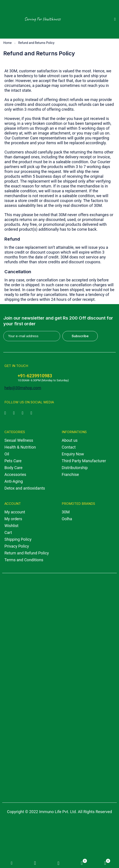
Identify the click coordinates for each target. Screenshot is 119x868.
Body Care (13, 468)
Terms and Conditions (24, 560)
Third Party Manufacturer (84, 461)
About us (70, 440)
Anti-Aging (14, 481)
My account (15, 512)
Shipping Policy (18, 539)
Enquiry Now (73, 454)
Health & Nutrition (20, 447)
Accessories (15, 474)
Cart (8, 532)
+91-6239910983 (35, 376)
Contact (69, 447)
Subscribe (80, 336)
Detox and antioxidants (25, 488)
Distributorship (75, 468)
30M (66, 512)
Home (8, 43)
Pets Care (13, 461)
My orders (13, 519)
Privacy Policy (17, 546)
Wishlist (11, 526)
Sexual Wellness (19, 440)
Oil (7, 454)
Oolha (67, 519)
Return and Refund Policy (27, 553)
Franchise (70, 474)
